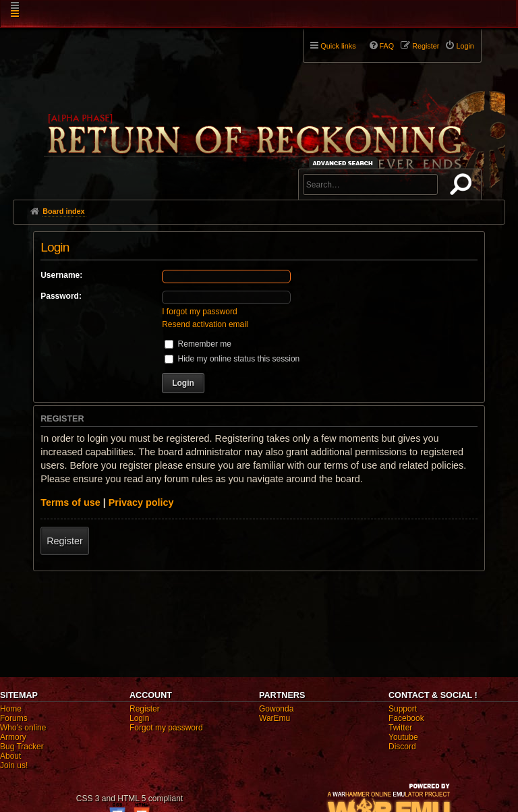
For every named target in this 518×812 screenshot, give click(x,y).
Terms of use (70, 502)
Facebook (406, 718)
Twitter (400, 728)
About (10, 756)
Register (65, 541)
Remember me (198, 344)
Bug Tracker (22, 747)
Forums (14, 718)
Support (403, 709)
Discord (402, 747)
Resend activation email (205, 324)
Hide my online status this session (232, 359)
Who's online (23, 728)
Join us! (14, 765)
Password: (61, 296)
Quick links (338, 46)
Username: (61, 275)
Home (11, 709)
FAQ (387, 46)
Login (139, 718)
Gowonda (276, 709)
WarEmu (275, 718)
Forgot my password (166, 728)
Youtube (403, 737)
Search (463, 187)
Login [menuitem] (465, 46)
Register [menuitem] (426, 46)
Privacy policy (141, 502)
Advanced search (345, 163)
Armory (13, 737)
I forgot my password (199, 312)
